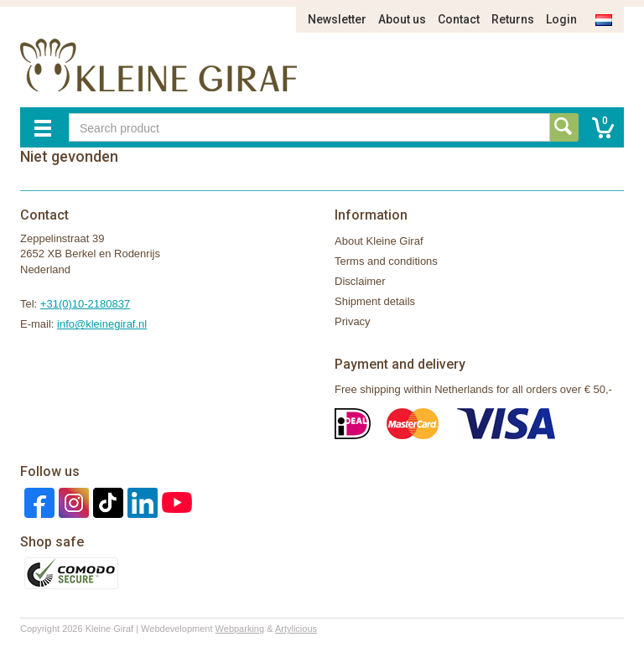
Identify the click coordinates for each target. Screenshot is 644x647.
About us (402, 19)
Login (561, 19)
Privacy (353, 321)
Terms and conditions (386, 261)
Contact (459, 19)
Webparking (240, 629)
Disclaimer (360, 281)
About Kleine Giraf (379, 241)
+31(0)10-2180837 (85, 304)
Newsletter (337, 19)
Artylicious (296, 629)
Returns (513, 19)
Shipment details (375, 301)
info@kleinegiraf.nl (102, 324)
